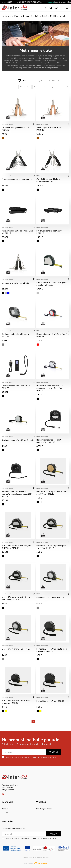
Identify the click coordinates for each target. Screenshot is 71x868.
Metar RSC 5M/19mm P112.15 (50, 598)
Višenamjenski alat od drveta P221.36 (49, 129)
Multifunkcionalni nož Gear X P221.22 (49, 232)
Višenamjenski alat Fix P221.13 (15, 283)
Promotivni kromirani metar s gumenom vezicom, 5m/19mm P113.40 (50, 388)
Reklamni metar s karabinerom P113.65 (15, 335)
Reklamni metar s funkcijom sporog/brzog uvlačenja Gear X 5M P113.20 (17, 494)
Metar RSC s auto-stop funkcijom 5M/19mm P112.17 (51, 547)
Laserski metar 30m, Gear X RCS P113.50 (16, 387)
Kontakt (5, 809)
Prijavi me (54, 752)
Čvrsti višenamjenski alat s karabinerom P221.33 (48, 180)
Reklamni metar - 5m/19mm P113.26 (18, 440)
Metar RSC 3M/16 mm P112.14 (16, 649)
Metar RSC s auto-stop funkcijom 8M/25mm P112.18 (16, 547)
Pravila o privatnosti (44, 809)
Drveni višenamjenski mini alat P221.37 (15, 129)
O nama (5, 813)
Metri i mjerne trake (8, 124)
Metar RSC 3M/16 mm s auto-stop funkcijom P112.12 (17, 702)
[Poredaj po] (56, 87)
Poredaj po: (38, 87)
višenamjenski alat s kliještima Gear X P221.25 (17, 232)
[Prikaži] (28, 87)
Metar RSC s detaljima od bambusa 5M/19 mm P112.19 (52, 493)
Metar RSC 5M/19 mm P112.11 (50, 701)
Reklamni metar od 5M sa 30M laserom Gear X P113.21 (50, 441)
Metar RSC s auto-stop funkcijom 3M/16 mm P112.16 (16, 598)
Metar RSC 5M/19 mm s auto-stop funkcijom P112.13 (52, 650)
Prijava (53, 834)
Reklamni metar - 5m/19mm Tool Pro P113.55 (53, 335)
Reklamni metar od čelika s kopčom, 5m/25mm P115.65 (52, 284)
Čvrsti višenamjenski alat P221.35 (17, 180)
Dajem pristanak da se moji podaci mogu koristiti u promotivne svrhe (29, 757)
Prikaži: (22, 87)
